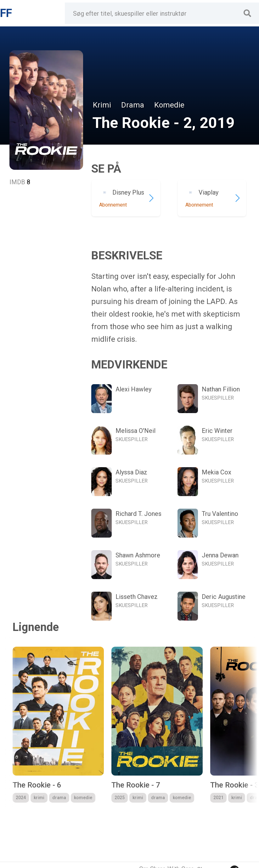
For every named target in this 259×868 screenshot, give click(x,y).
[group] (58, 725)
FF (6, 13)
